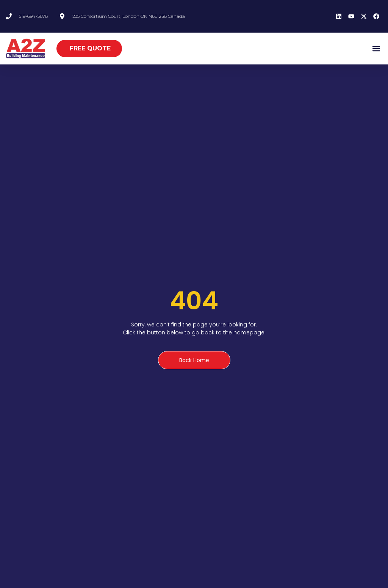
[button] (376, 48)
